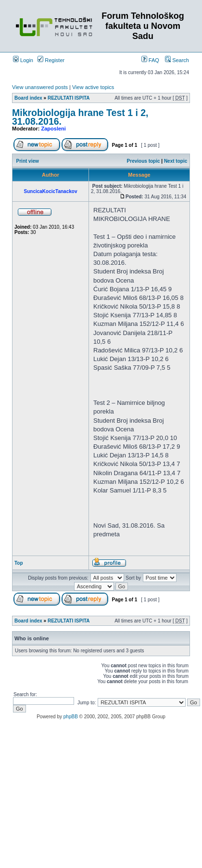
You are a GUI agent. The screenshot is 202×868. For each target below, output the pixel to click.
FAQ (150, 60)
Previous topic (144, 161)
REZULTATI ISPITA (69, 98)
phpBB (71, 717)
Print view (28, 161)
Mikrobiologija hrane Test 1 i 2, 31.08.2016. (80, 117)
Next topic (176, 161)
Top (19, 563)
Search (177, 60)
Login (23, 60)
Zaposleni (54, 129)
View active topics (93, 87)
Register (51, 60)
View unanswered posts (40, 87)
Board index (28, 98)
